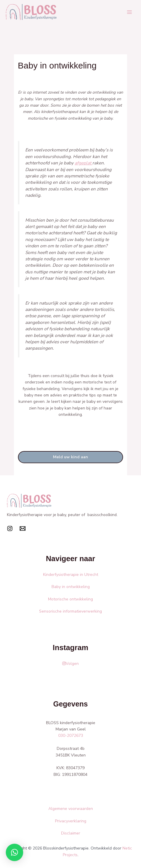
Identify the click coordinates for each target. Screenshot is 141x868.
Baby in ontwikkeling (71, 587)
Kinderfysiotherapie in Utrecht (71, 575)
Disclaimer (71, 833)
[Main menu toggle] (129, 12)
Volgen (70, 664)
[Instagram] (10, 528)
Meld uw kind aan (70, 457)
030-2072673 (71, 736)
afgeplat (84, 163)
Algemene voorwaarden (71, 809)
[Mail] (23, 528)
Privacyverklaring (71, 821)
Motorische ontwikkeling (70, 599)
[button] (14, 852)
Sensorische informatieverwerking (70, 611)
